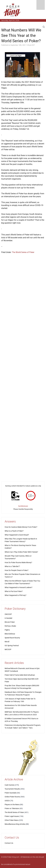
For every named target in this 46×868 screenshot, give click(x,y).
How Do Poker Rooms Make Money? (18, 562)
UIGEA (7, 801)
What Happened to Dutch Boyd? (17, 535)
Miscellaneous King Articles (15, 824)
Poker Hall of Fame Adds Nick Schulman (20, 675)
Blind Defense (10, 634)
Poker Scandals (11, 793)
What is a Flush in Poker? (14, 531)
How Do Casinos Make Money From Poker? (21, 527)
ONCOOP (8, 614)
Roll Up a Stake (10, 626)
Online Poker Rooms (12, 797)
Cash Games (10, 785)
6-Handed (8, 618)
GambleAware (23, 506)
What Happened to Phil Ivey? (16, 595)
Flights (7, 630)
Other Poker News (12, 820)
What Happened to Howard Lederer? (19, 587)
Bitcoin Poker (10, 622)
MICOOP (8, 649)
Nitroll (7, 642)
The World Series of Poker (23, 252)
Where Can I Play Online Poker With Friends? (21, 552)
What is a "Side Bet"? (12, 566)
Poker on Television (12, 808)
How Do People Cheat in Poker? (17, 570)
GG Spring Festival (12, 646)
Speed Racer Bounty (12, 638)
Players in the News (12, 805)
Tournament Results (12, 789)
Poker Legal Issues (12, 816)
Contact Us (9, 843)
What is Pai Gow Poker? (14, 591)
